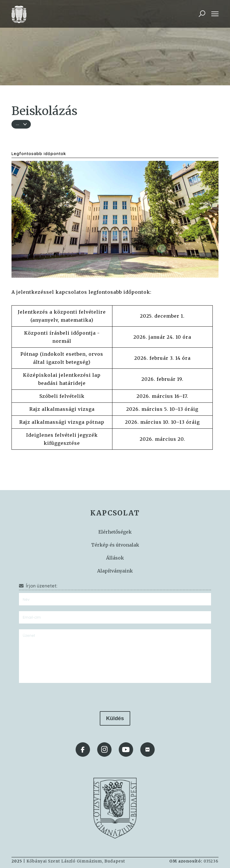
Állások (115, 558)
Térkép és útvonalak (115, 545)
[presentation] (115, 697)
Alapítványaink (115, 571)
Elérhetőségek (115, 532)
